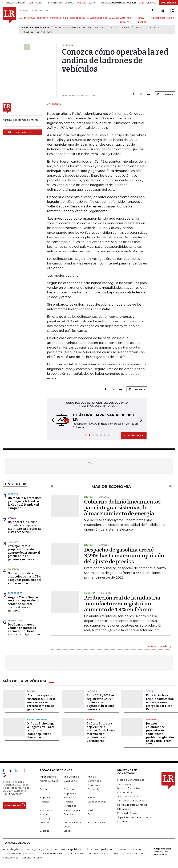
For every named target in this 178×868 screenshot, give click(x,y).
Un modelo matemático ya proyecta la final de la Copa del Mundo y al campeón (25, 503)
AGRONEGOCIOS (99, 18)
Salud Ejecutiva (96, 822)
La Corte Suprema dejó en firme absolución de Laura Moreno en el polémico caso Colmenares (101, 732)
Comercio (13, 569)
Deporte (13, 494)
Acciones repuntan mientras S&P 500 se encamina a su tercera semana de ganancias (41, 702)
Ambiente (151, 719)
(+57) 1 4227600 (12, 794)
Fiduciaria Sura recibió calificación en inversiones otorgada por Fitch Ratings (160, 702)
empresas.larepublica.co (69, 849)
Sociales (44, 831)
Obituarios (70, 814)
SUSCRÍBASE (168, 3)
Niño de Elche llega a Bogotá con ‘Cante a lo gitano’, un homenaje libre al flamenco (41, 730)
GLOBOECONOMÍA (79, 18)
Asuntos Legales (49, 781)
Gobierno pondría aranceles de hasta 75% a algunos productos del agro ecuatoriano (25, 578)
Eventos (92, 797)
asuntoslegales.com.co (16, 849)
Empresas (45, 797)
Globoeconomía (97, 802)
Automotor (15, 620)
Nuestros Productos (129, 788)
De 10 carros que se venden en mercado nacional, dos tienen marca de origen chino (24, 630)
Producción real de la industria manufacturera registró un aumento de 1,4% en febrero (122, 604)
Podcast (44, 822)
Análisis (92, 777)
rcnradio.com (102, 853)
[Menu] (21, 18)
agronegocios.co (42, 849)
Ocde (157, 27)
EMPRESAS (55, 18)
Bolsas (12, 518)
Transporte (15, 593)
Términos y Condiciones (131, 801)
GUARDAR (165, 94)
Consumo (45, 789)
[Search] (152, 10)
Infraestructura (72, 810)
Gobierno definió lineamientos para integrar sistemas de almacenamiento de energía (122, 508)
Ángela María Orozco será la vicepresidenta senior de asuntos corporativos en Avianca (24, 604)
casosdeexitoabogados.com (19, 853)
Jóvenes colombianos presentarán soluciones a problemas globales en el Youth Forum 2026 (160, 734)
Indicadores (46, 810)
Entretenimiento (37, 719)
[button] (52, 421)
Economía (93, 789)
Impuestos (28, 32)
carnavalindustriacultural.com (55, 853)
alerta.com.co (11, 858)
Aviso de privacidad (128, 796)
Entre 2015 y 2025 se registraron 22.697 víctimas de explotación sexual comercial (100, 702)
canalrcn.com (83, 853)
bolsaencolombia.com (130, 849)
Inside (91, 810)
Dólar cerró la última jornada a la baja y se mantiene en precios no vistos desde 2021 (25, 527)
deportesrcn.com (32, 858)
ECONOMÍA (42, 18)
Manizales (101, 27)
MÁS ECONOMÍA (158, 646)
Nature (87, 27)
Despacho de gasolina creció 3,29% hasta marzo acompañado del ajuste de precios (124, 556)
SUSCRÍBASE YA (134, 435)
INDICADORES (158, 18)
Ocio (90, 814)
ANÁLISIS (114, 18)
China (148, 27)
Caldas (114, 27)
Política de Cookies (128, 813)
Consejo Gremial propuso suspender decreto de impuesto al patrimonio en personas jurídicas (24, 553)
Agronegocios (48, 777)
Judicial (91, 719)
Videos (68, 831)
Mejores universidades (67, 27)
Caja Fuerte (70, 781)
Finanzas (44, 802)
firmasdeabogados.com (100, 849)
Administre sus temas (18, 132)
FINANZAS (30, 18)
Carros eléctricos (131, 27)
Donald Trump (45, 32)
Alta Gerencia (71, 777)
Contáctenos (125, 792)
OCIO (65, 18)
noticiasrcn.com (122, 853)
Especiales (70, 797)
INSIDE (170, 18)
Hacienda (13, 542)
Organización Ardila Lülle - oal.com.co (163, 852)
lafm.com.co (141, 853)
